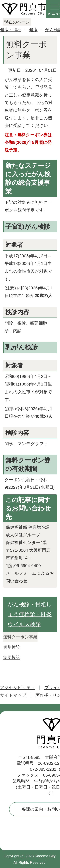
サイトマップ (13, 695)
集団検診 (12, 657)
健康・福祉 (11, 30)
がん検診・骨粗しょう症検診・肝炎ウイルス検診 (30, 614)
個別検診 (12, 647)
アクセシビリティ (18, 688)
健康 (33, 30)
